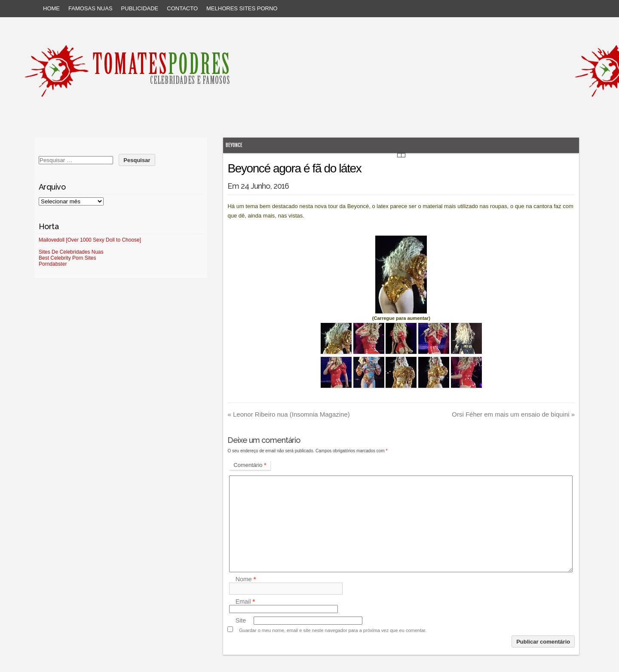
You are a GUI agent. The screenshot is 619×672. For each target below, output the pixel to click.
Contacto (182, 8)
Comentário (250, 465)
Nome (246, 579)
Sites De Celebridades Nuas (71, 252)
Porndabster (53, 264)
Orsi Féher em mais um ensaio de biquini (513, 414)
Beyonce (234, 145)
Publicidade (140, 8)
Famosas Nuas (90, 8)
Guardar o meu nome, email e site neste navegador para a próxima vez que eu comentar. (333, 630)
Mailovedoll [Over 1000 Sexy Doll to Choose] (90, 240)
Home (51, 8)
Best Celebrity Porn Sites (67, 258)
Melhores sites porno (242, 8)
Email (245, 601)
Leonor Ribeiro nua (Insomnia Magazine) (288, 414)
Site (241, 620)
